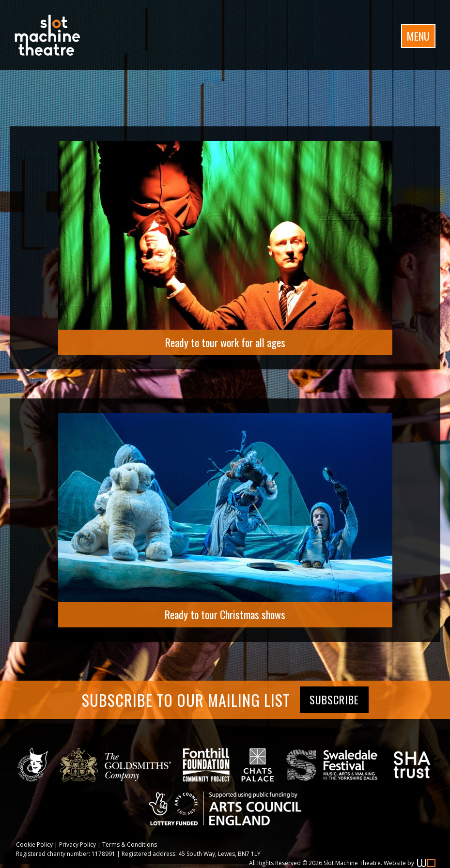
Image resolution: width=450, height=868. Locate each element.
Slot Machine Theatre (352, 863)
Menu (418, 36)
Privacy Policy (78, 845)
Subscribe (334, 700)
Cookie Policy (34, 845)
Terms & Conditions (130, 845)
